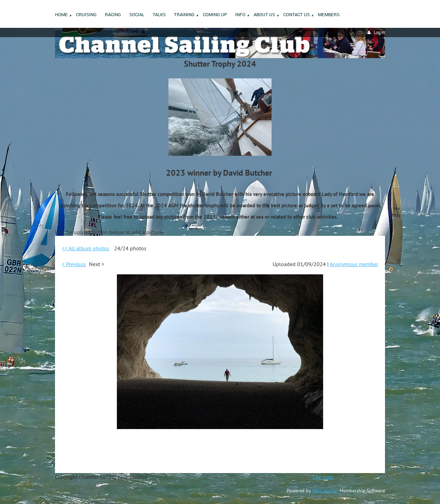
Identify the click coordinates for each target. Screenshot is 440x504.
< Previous (74, 264)
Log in (379, 32)
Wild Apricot (325, 491)
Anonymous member (354, 264)
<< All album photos (86, 248)
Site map (323, 477)
